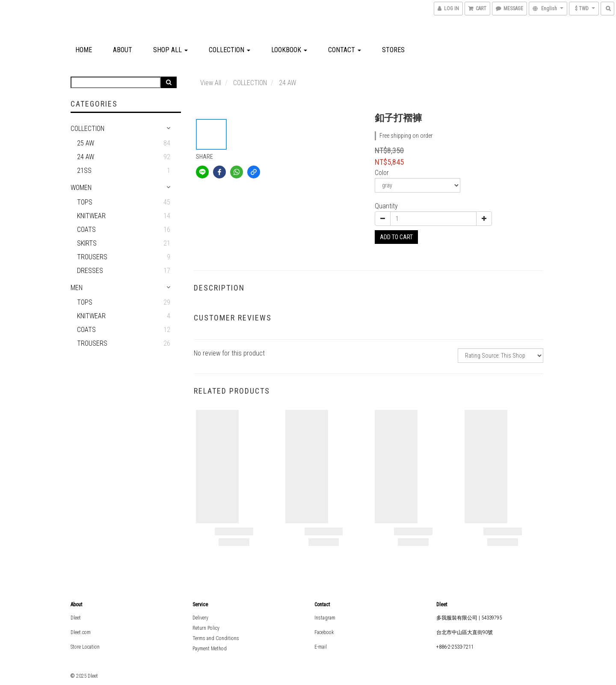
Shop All (170, 50)
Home (84, 50)
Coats (86, 230)
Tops (85, 202)
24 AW (86, 157)
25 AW (86, 143)
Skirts (87, 243)
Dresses (90, 271)
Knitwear (91, 216)
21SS (84, 171)
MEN (77, 288)
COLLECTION (230, 50)
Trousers (92, 257)
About (123, 50)
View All (211, 83)
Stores (393, 50)
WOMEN (81, 188)
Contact (345, 50)
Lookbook (289, 50)
